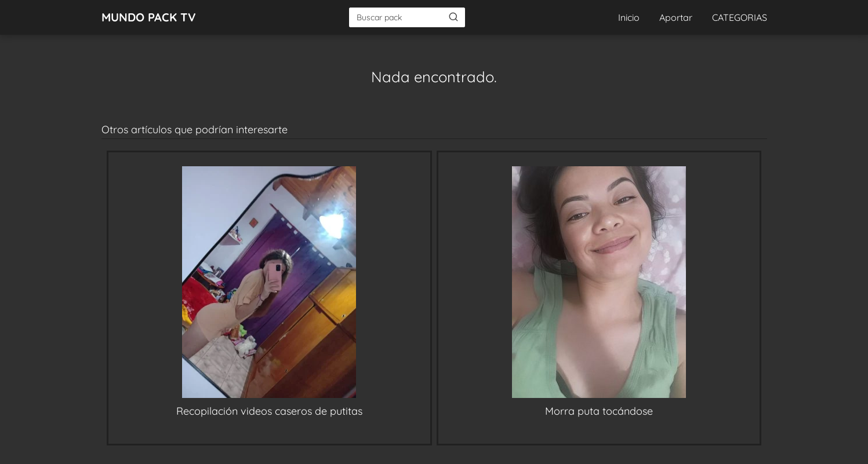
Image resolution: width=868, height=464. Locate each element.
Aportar (676, 17)
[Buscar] (453, 17)
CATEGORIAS (740, 17)
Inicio (629, 17)
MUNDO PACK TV (149, 17)
